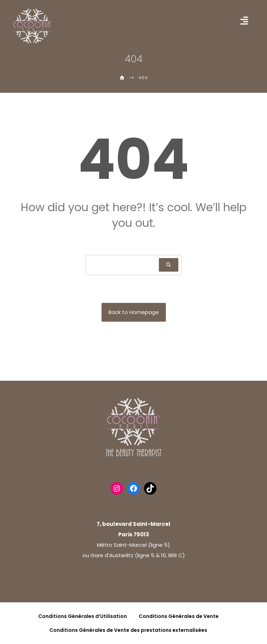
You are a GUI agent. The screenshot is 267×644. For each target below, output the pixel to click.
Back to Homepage (134, 312)
